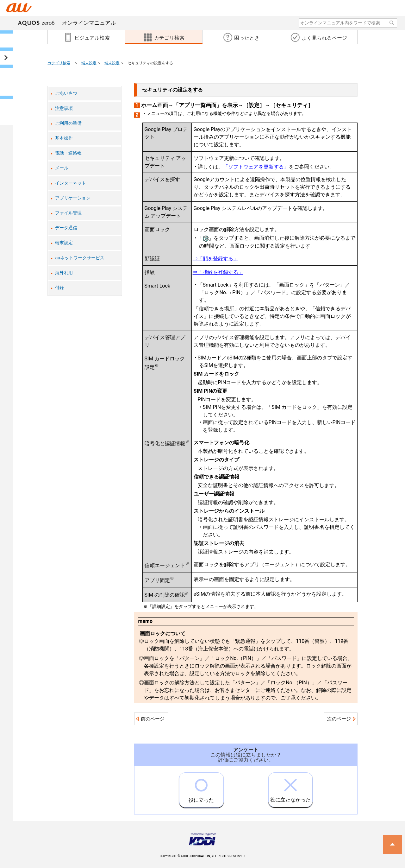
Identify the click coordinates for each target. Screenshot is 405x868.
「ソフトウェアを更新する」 (256, 167)
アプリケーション (73, 198)
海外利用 (64, 273)
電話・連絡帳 (68, 153)
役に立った (201, 788)
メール (62, 168)
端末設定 (89, 63)
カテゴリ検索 (59, 63)
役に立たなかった (290, 788)
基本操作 (64, 138)
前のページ (153, 719)
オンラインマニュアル (67, 23)
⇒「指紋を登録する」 (218, 272)
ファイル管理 (68, 213)
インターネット (71, 183)
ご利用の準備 (68, 123)
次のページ (339, 719)
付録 (59, 288)
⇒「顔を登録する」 (215, 259)
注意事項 (64, 108)
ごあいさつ (66, 93)
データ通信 (66, 228)
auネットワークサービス (80, 258)
